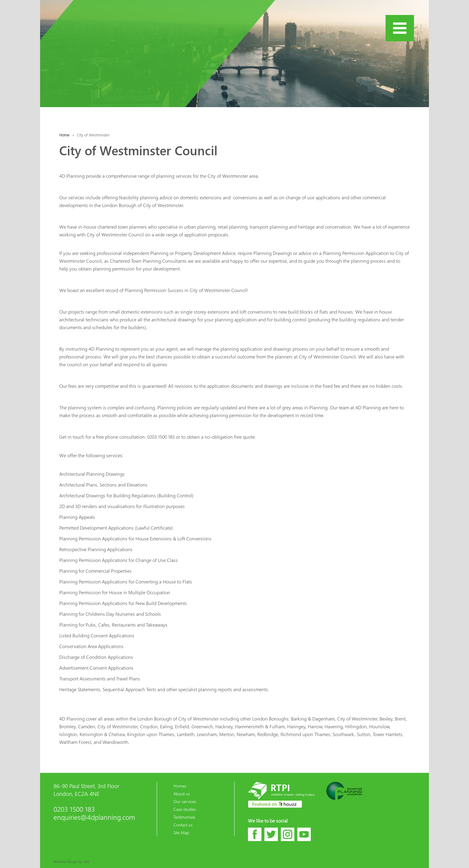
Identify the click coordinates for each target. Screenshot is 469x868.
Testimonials (184, 817)
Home (64, 135)
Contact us (183, 825)
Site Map (181, 832)
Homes (180, 786)
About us (182, 793)
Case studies (185, 809)
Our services (185, 801)
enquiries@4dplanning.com (94, 817)
